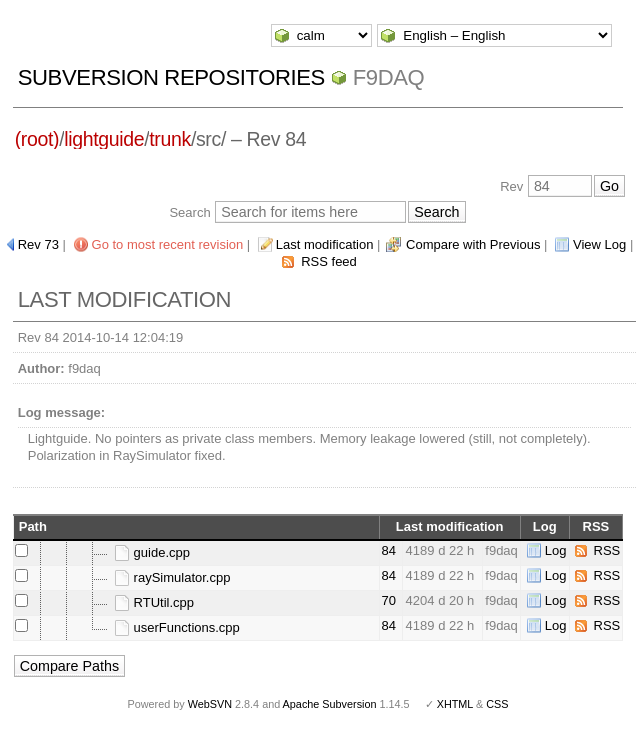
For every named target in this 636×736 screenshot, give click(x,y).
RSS (607, 550)
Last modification (325, 244)
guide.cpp (152, 552)
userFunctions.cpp (177, 627)
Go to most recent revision (168, 244)
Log (556, 550)
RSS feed (329, 261)
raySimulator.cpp (172, 577)
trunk (170, 139)
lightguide (104, 139)
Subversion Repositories (171, 77)
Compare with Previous (473, 244)
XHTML (455, 704)
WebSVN (210, 704)
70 (389, 600)
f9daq (389, 77)
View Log (599, 244)
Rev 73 (38, 244)
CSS (497, 704)
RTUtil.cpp (154, 602)
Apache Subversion (330, 704)
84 (389, 550)
